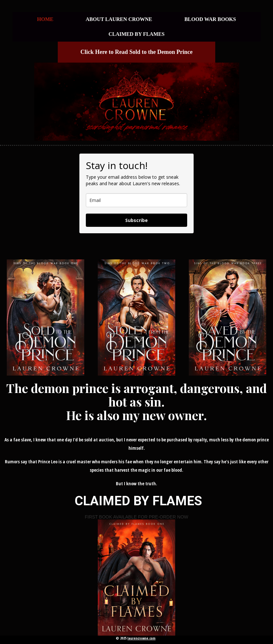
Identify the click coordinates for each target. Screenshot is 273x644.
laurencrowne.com (142, 638)
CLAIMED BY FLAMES (136, 34)
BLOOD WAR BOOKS (210, 19)
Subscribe (136, 220)
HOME (45, 19)
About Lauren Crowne (119, 19)
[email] (136, 200)
